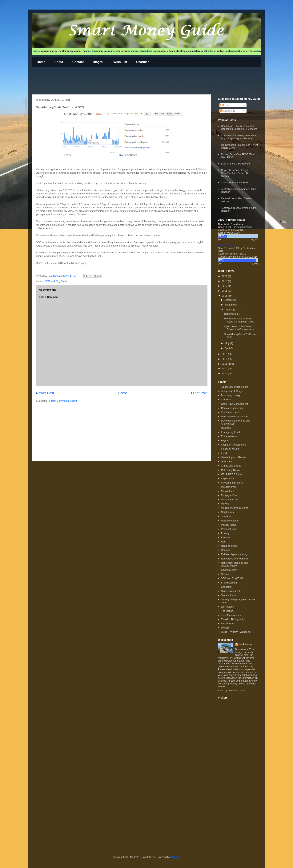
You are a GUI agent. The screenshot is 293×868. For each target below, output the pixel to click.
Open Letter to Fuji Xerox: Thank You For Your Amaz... (241, 328)
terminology (227, 607)
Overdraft (226, 516)
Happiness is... (232, 314)
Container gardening (232, 408)
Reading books (229, 546)
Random (226, 537)
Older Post (199, 393)
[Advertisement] (102, 81)
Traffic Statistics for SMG (235, 183)
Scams (225, 574)
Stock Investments (231, 591)
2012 (225, 359)
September (231, 305)
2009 (225, 374)
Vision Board (228, 623)
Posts (225, 105)
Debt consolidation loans (235, 416)
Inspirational (228, 478)
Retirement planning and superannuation (235, 564)
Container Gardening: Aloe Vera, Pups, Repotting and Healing (239, 137)
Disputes (226, 428)
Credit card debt (230, 412)
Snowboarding (229, 583)
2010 (225, 369)
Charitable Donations (230, 224)
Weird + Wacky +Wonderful (236, 632)
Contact (78, 62)
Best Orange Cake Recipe (235, 164)
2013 (225, 354)
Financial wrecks (230, 449)
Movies (225, 504)
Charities (143, 62)
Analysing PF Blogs (232, 391)
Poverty (225, 533)
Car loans (226, 399)
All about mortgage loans (235, 387)
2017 (225, 286)
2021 (225, 276)
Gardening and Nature (233, 457)
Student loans (229, 595)
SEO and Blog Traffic (56, 281)
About (59, 62)
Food (224, 453)
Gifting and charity (231, 466)
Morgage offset (229, 495)
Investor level (228, 487)
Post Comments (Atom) (64, 401)
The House (227, 611)
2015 (225, 296)
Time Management (231, 615)
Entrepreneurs (229, 436)
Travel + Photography (233, 619)
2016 (225, 291)
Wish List (120, 62)
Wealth (225, 628)
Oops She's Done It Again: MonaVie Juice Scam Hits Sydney (235, 173)
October (230, 300)
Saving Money (229, 570)
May (227, 343)
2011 (225, 364)
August (229, 310)
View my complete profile (232, 690)
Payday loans (228, 525)
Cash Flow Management (234, 404)
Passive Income (230, 521)
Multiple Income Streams (235, 508)
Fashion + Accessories (233, 445)
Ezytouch (226, 440)
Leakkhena (245, 644)
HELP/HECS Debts (232, 474)
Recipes (225, 550)
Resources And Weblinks (235, 559)
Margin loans (228, 491)
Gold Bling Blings (230, 470)
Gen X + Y (227, 461)
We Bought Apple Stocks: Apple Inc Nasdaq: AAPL (239, 320)
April (228, 348)
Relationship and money (234, 554)
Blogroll (98, 62)
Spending (226, 587)
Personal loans (229, 529)
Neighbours (227, 512)
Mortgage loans (230, 499)
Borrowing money (231, 395)
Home (41, 62)
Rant (224, 542)
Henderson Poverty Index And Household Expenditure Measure (239, 128)
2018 (225, 281)
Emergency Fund (230, 432)
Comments (228, 111)
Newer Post (45, 393)
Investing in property (232, 483)
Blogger (175, 857)
